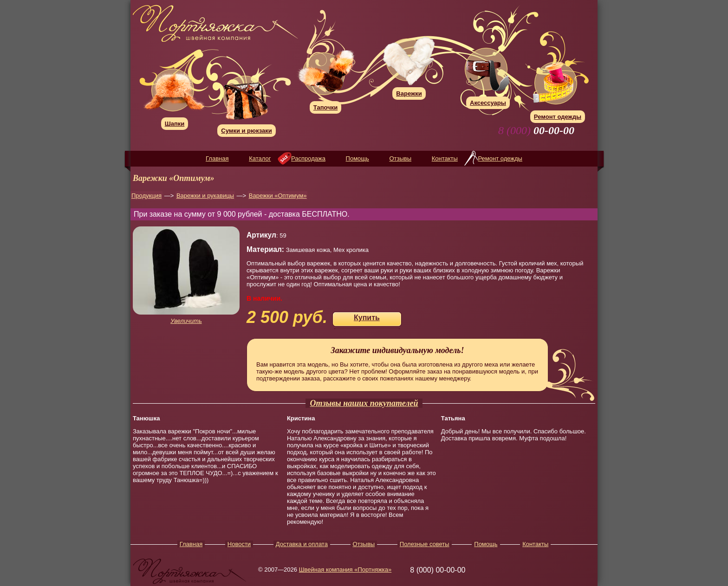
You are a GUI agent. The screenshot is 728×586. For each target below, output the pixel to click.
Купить (367, 318)
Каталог (260, 158)
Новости (239, 544)
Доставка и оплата (302, 544)
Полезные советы (425, 544)
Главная (217, 158)
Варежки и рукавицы (205, 196)
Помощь (357, 158)
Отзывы (400, 158)
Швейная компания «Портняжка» (345, 570)
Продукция (146, 196)
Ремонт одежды (500, 158)
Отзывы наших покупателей (364, 403)
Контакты (445, 158)
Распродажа (308, 158)
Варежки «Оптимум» (278, 196)
